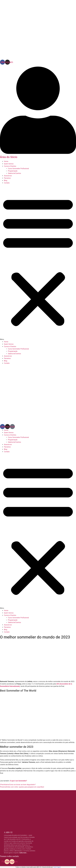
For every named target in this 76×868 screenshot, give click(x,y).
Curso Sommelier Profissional (18, 169)
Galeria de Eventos (14, 173)
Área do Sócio (9, 157)
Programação (13, 171)
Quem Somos (9, 164)
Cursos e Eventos (10, 166)
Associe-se (8, 176)
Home (6, 161)
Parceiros (7, 178)
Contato (7, 183)
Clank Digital (57, 867)
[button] (38, 262)
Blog (6, 180)
